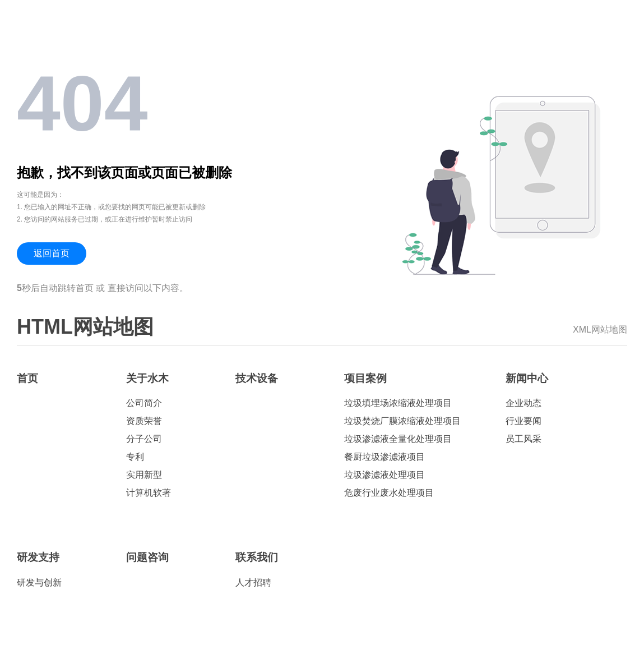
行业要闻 (523, 421)
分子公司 (144, 439)
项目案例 (365, 378)
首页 (27, 378)
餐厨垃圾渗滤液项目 (384, 457)
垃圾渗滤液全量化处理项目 (398, 439)
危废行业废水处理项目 (389, 493)
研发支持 (38, 557)
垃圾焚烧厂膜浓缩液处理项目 (402, 421)
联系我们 (257, 557)
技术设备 (257, 378)
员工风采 (523, 439)
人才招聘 (253, 582)
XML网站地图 (600, 329)
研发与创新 (39, 582)
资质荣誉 (144, 421)
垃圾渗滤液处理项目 (384, 475)
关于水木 (147, 378)
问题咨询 (147, 557)
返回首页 (52, 253)
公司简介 (144, 403)
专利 (135, 457)
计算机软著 (149, 493)
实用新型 (144, 475)
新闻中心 (527, 378)
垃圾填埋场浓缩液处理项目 (398, 403)
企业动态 (523, 403)
